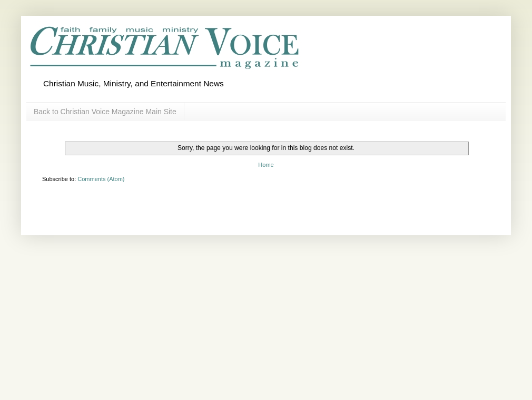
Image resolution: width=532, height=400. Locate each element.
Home (266, 165)
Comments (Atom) (101, 179)
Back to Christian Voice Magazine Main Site (105, 112)
